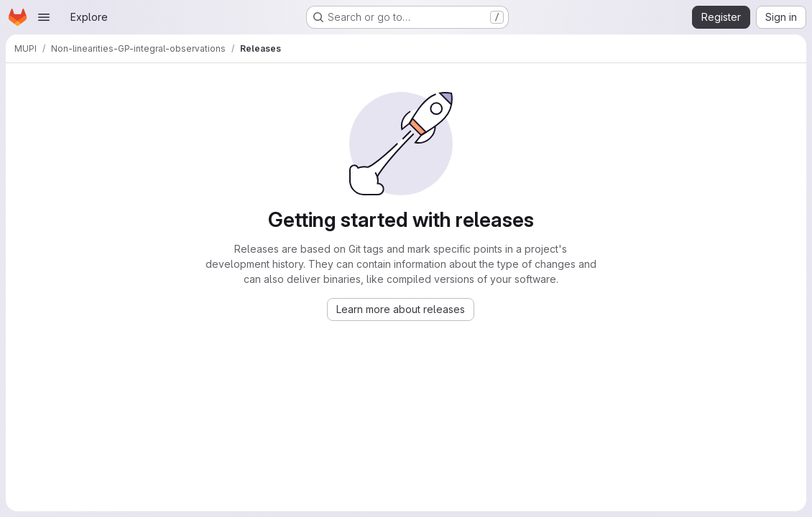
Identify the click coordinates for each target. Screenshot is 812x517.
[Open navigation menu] (44, 17)
